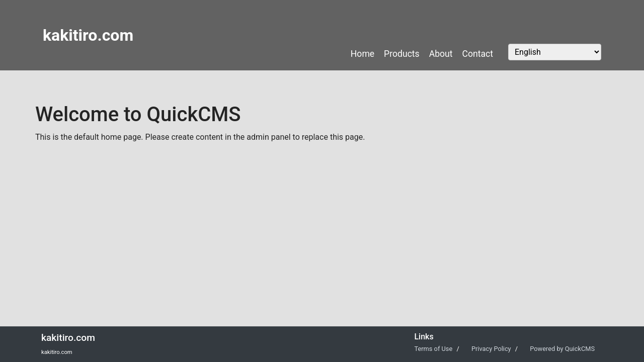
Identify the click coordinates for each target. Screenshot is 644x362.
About (441, 54)
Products (402, 54)
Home (363, 54)
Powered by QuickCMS (562, 349)
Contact (478, 54)
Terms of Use (434, 349)
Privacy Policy (492, 349)
